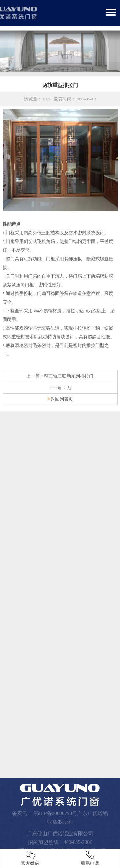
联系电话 (90, 858)
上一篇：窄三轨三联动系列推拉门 (60, 375)
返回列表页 (60, 398)
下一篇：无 (60, 386)
